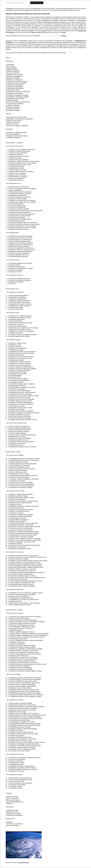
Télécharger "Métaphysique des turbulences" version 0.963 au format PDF (28, 14)
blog (44, 31)
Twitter (63, 32)
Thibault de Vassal (10, 3)
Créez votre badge (19, 3)
